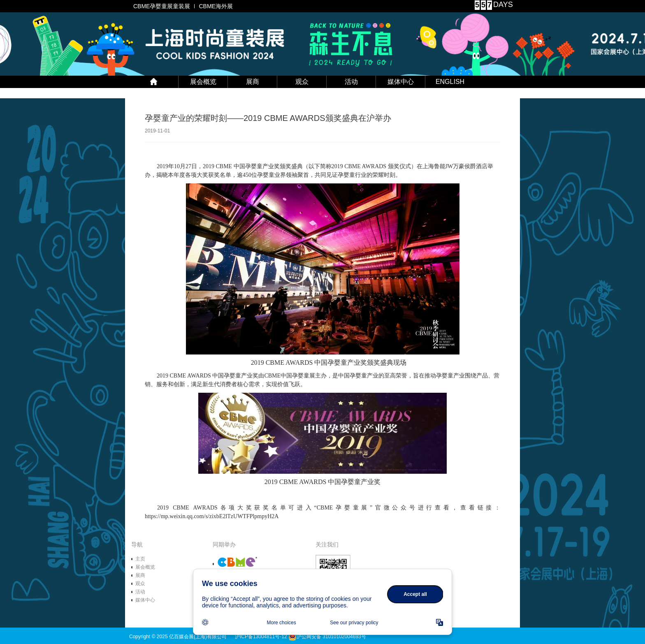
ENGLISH (450, 82)
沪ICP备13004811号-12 (261, 637)
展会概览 (203, 82)
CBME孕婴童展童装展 (162, 6)
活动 (351, 82)
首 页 (154, 82)
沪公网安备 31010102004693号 (327, 637)
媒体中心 (401, 82)
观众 (302, 82)
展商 (253, 82)
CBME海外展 (216, 6)
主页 (140, 559)
